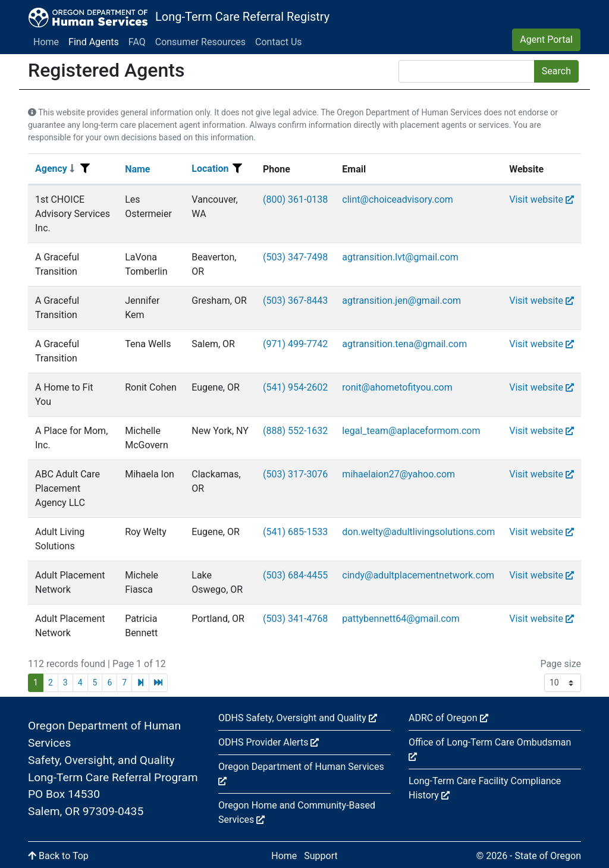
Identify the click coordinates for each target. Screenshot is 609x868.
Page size (561, 664)
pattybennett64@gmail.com (401, 619)
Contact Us (279, 42)
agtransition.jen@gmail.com (401, 301)
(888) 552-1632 (295, 431)
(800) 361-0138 (295, 199)
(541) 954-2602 (295, 387)
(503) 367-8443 (295, 301)
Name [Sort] (137, 169)
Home (46, 42)
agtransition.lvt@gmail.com (400, 257)
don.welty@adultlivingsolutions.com (418, 532)
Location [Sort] (210, 169)
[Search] (467, 71)
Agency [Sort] (55, 169)
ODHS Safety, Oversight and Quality (298, 718)
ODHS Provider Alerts (269, 742)
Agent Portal (546, 40)
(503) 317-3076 (295, 474)
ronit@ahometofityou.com (397, 387)
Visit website (541, 199)
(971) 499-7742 (295, 344)
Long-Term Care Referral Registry (242, 17)
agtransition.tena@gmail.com (404, 344)
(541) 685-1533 (295, 532)
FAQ (137, 42)
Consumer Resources (200, 42)
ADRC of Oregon (448, 718)
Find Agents (94, 42)
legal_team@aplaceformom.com (411, 431)
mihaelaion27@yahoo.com (398, 474)
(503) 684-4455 (295, 575)
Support (321, 856)
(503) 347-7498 (295, 257)
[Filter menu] (85, 169)
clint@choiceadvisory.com (397, 199)
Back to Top (58, 856)
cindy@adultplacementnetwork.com (418, 575)
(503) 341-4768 (295, 619)
